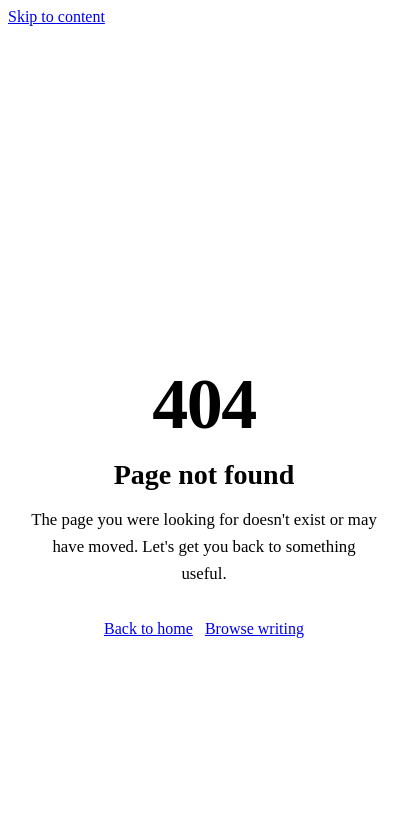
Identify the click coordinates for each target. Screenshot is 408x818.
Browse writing (254, 628)
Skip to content (56, 16)
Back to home (148, 628)
